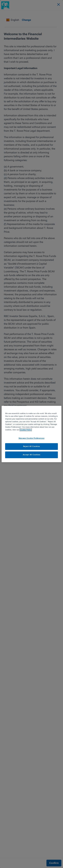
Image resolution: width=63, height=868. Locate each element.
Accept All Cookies (32, 455)
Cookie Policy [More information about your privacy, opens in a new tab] (26, 430)
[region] (32, 434)
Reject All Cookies (32, 446)
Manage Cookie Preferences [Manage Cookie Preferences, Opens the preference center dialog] (32, 438)
